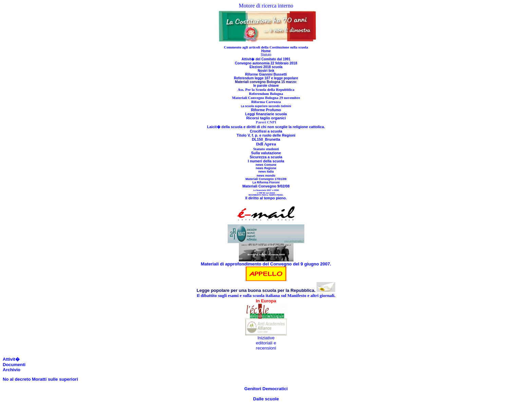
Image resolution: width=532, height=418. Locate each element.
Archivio (12, 370)
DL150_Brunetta (266, 139)
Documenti (14, 365)
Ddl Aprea (266, 144)
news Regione (266, 168)
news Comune (266, 165)
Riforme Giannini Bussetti (266, 74)
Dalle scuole (266, 399)
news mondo (266, 176)
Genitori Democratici (266, 389)
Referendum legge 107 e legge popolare (266, 78)
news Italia (266, 172)
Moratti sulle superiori (54, 379)
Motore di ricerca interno (266, 6)
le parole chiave (266, 86)
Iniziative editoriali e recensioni (266, 343)
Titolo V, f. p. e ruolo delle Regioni (266, 135)
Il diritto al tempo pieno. (266, 198)
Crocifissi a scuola (266, 131)
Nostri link (266, 71)
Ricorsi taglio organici (266, 118)
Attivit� (11, 359)
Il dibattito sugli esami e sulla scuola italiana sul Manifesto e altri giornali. (266, 295)
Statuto (266, 55)
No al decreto (17, 379)
